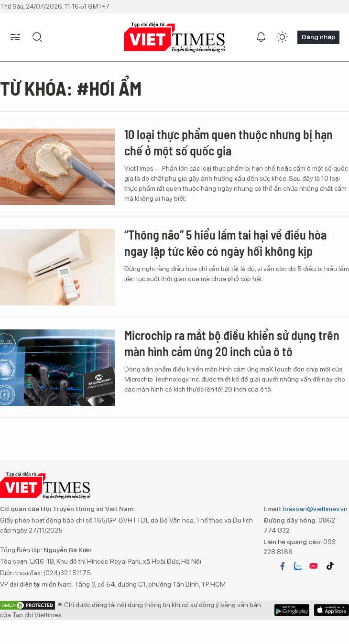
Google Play (332, 610)
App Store (292, 610)
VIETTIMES (174, 38)
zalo (298, 566)
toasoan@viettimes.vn (314, 509)
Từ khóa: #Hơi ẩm (71, 88)
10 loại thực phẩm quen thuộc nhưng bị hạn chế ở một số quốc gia (229, 142)
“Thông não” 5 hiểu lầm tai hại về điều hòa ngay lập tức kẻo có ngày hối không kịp (225, 243)
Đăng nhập (318, 37)
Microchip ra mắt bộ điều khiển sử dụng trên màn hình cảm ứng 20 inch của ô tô (232, 343)
